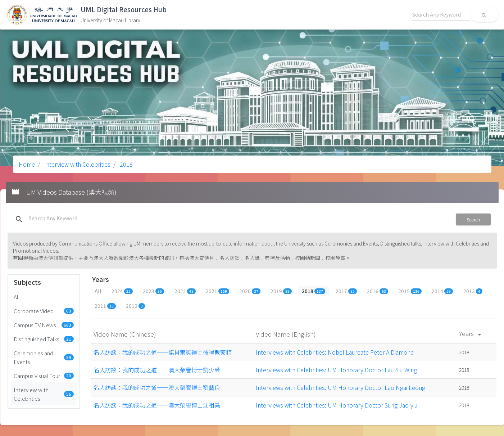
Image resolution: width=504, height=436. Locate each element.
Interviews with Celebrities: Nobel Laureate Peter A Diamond (335, 352)
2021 (217, 291)
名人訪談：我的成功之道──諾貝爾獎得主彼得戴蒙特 (163, 352)
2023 (153, 291)
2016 (378, 291)
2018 (126, 164)
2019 (281, 291)
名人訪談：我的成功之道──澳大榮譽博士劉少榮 (157, 370)
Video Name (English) (287, 334)
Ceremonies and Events (44, 357)
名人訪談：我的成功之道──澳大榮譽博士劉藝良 (157, 387)
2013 (473, 291)
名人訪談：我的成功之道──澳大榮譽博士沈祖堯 (157, 405)
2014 (442, 291)
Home (27, 164)
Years (471, 333)
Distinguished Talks (44, 339)
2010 (135, 306)
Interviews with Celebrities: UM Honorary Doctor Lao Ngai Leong (340, 387)
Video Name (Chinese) (126, 334)
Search (473, 219)
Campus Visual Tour (44, 376)
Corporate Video (44, 311)
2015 (410, 291)
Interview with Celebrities (77, 164)
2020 (250, 291)
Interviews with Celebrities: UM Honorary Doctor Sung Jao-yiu (337, 405)
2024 (122, 291)
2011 (105, 306)
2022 (185, 291)
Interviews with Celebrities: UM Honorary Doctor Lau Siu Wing (336, 370)
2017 (346, 291)
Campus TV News (44, 325)
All (17, 297)
